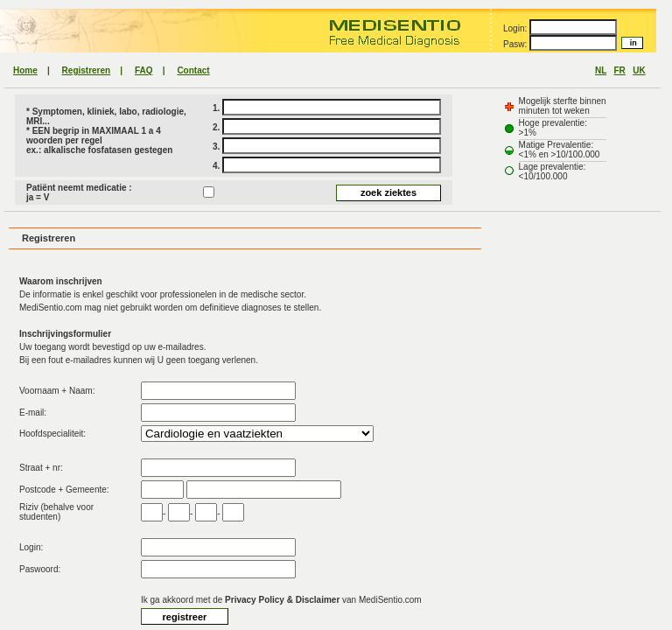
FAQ (144, 70)
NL (601, 70)
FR (620, 70)
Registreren (87, 70)
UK (639, 70)
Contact (193, 70)
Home (25, 70)
